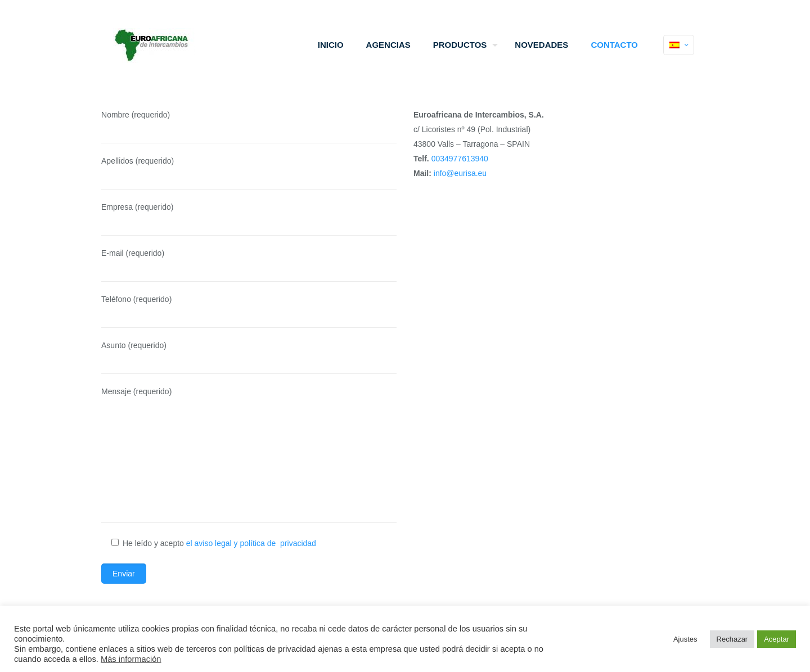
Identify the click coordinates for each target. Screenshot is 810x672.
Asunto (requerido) (249, 357)
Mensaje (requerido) (249, 455)
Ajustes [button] (685, 639)
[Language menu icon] (679, 45)
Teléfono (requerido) (249, 311)
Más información (131, 659)
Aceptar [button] (777, 639)
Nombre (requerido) (249, 127)
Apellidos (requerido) (249, 173)
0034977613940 (460, 159)
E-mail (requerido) (249, 265)
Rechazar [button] (732, 639)
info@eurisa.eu (460, 173)
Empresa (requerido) (249, 219)
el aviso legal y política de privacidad (251, 543)
